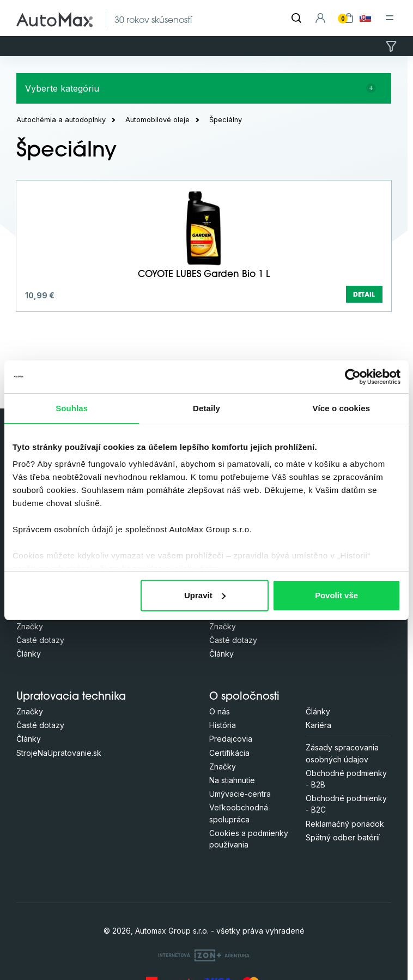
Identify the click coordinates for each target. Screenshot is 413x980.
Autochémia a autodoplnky (61, 120)
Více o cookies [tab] (342, 408)
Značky (30, 626)
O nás (220, 711)
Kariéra (318, 725)
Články (29, 654)
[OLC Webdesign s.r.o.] (204, 955)
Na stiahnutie (232, 780)
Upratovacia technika (71, 697)
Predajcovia (231, 739)
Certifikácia (229, 753)
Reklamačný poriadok (345, 824)
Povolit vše (336, 595)
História (223, 725)
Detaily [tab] (206, 408)
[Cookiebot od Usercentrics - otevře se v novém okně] (353, 377)
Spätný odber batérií (343, 837)
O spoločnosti (244, 697)
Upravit (205, 595)
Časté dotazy (40, 640)
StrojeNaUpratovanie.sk (59, 753)
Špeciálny (226, 120)
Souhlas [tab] (72, 408)
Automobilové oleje (157, 120)
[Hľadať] (296, 18)
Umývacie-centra (240, 794)
